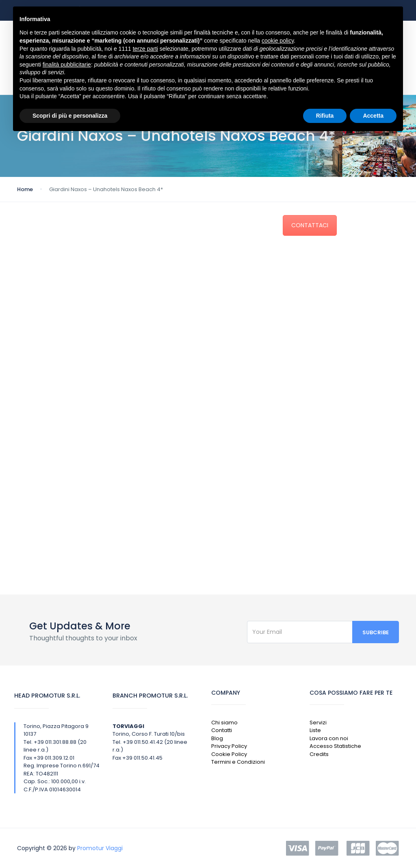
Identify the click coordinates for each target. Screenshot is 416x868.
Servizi (318, 723)
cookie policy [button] (278, 41)
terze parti (145, 49)
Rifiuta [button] (325, 116)
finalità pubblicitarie (67, 65)
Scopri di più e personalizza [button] (70, 116)
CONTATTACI (310, 225)
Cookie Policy (229, 754)
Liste (315, 730)
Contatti (222, 730)
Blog (217, 738)
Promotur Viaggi (100, 848)
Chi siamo (224, 723)
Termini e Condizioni (238, 762)
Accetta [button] (373, 116)
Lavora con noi (329, 738)
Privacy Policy (229, 746)
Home (25, 189)
